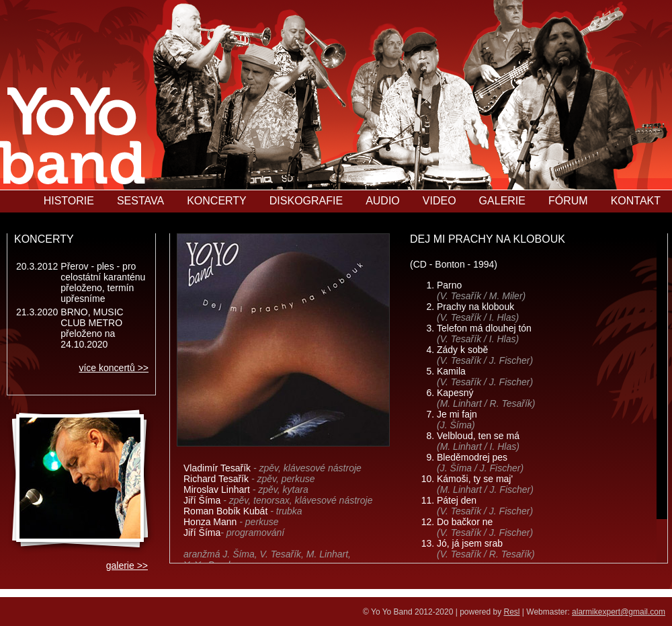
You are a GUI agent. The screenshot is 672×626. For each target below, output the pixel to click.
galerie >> (127, 565)
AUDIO (383, 201)
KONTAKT (636, 201)
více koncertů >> (114, 368)
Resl (512, 612)
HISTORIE (69, 201)
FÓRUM (568, 201)
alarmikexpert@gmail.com (619, 612)
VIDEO (439, 201)
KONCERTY (217, 201)
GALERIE (502, 201)
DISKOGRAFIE (306, 201)
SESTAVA (140, 201)
